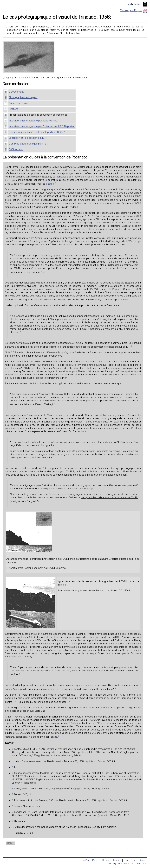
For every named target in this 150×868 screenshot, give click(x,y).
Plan (126, 860)
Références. (16, 150)
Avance (117, 860)
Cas (129, 4)
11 (59, 736)
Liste (134, 860)
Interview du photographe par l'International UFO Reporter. (42, 126)
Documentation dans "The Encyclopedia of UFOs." (37, 132)
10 (69, 701)
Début (96, 860)
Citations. (14, 109)
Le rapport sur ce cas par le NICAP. (28, 138)
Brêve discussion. (19, 103)
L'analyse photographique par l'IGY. (28, 144)
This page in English (134, 11)
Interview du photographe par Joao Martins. (33, 121)
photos (50, 184)
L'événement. (16, 92)
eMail (86, 860)
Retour (106, 860)
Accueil (138, 4)
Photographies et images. (23, 98)
